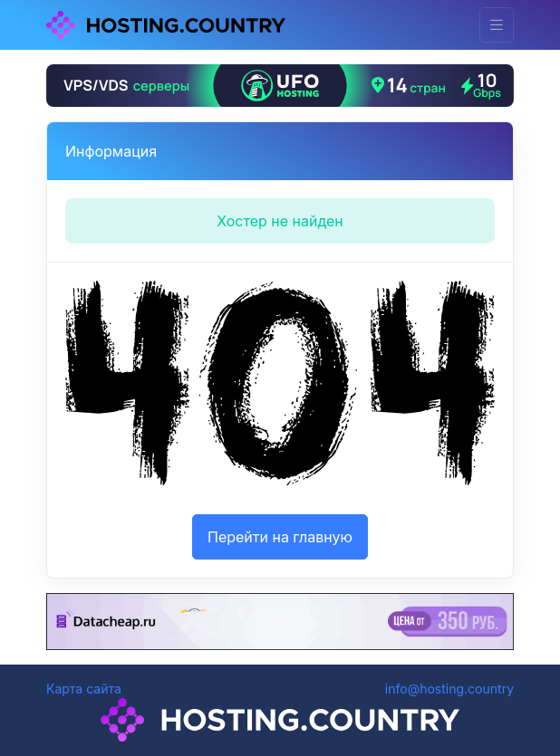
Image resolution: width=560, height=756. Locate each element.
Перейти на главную (280, 537)
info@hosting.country (449, 689)
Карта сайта (84, 689)
